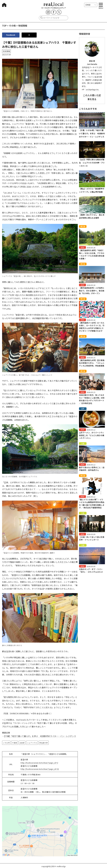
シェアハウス (32, 743)
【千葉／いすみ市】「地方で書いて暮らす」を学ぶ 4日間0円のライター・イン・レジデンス (92, 133)
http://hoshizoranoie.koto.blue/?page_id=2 (39, 763)
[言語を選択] (91, 5)
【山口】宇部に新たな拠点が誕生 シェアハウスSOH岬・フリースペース (92, 163)
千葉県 (14, 743)
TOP (4, 26)
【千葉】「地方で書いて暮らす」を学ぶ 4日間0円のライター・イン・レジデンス (40, 736)
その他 (12, 26)
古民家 (22, 743)
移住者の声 (44, 743)
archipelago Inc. (93, 89)
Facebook (11, 35)
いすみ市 (6, 743)
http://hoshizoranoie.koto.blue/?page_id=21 (40, 769)
